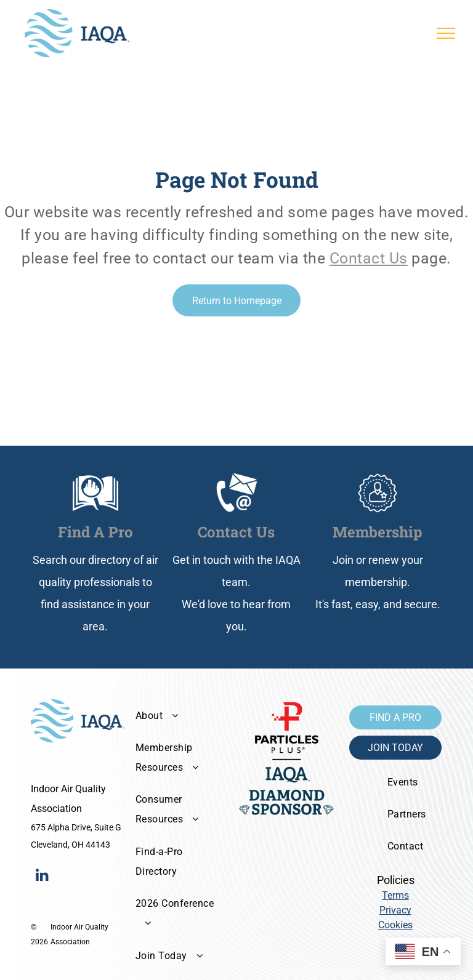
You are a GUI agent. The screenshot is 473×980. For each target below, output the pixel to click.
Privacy (395, 910)
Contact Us (369, 258)
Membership (378, 532)
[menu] (446, 33)
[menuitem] (178, 715)
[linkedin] (42, 876)
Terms (395, 895)
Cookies (395, 925)
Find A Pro (95, 532)
